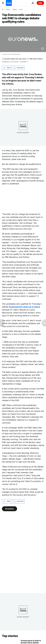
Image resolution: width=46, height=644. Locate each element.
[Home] (3, 9)
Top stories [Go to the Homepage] (10, 636)
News (8, 10)
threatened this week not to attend (24, 307)
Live (40, 3)
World (15, 10)
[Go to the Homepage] (9, 3)
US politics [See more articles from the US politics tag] (10, 509)
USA (21, 10)
